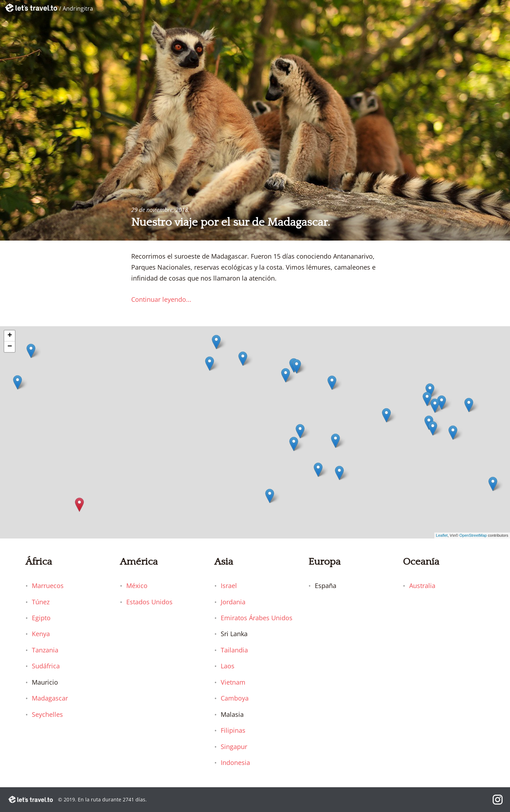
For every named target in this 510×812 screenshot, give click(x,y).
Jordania (233, 602)
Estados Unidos (149, 602)
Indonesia (235, 762)
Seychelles (47, 714)
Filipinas (233, 730)
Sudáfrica (46, 666)
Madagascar (50, 698)
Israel (229, 586)
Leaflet (442, 535)
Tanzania (45, 650)
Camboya (235, 698)
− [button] (10, 347)
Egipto (41, 618)
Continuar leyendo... (161, 299)
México (137, 586)
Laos (228, 666)
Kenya (41, 634)
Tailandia (234, 650)
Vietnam (233, 682)
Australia (422, 586)
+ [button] (10, 336)
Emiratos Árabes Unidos (257, 618)
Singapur (234, 747)
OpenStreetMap (473, 535)
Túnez (41, 602)
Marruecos (48, 586)
